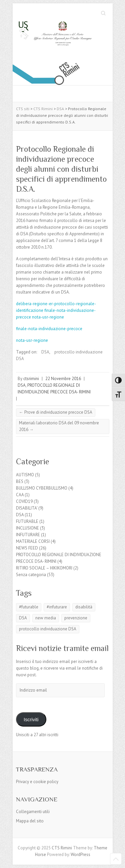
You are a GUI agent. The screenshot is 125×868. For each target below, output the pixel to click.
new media (46, 618)
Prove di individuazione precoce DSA (56, 412)
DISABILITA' (27, 508)
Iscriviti (31, 720)
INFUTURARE (28, 535)
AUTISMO (25, 475)
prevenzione (76, 618)
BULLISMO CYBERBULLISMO (42, 488)
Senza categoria (31, 575)
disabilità (84, 607)
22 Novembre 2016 (63, 379)
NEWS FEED (27, 548)
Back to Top (116, 859)
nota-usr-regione (48, 317)
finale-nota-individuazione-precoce (49, 329)
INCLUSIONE (27, 528)
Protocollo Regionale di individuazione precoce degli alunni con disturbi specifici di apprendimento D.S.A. (61, 169)
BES (20, 481)
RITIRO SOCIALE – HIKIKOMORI (44, 568)
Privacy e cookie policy (37, 782)
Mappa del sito (30, 821)
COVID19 (24, 501)
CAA (20, 495)
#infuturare (57, 607)
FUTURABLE (27, 521)
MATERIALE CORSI (33, 541)
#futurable (29, 607)
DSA (45, 352)
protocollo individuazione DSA (48, 629)
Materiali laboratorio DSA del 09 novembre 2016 (59, 426)
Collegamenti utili (33, 812)
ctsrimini (31, 379)
